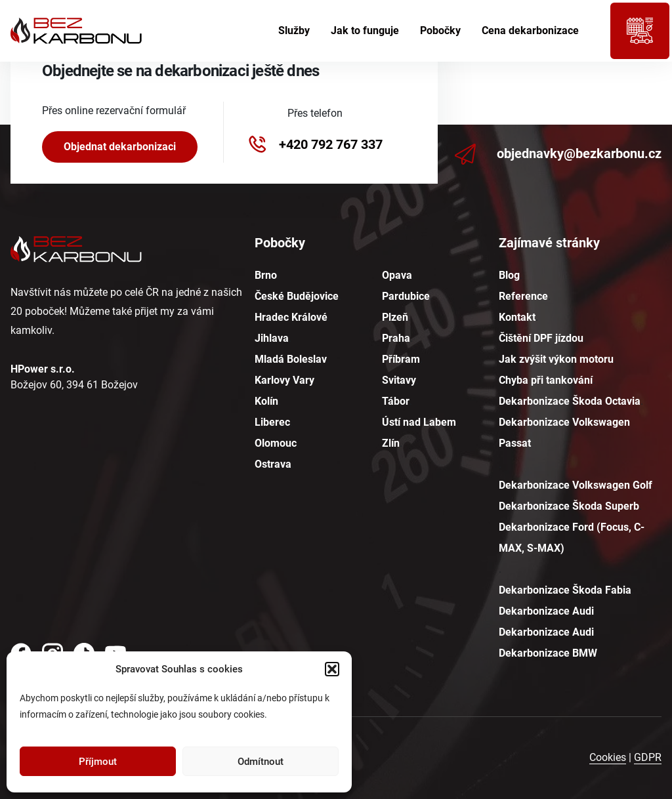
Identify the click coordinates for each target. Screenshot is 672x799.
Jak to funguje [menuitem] (365, 31)
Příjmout (98, 762)
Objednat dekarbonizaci (120, 147)
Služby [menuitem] (294, 31)
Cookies (608, 757)
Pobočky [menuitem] (440, 31)
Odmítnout (261, 762)
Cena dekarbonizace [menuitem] (530, 31)
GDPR (648, 757)
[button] (332, 669)
